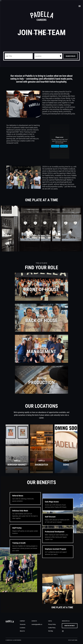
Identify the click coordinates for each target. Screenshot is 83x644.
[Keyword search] (19, 56)
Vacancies (23, 624)
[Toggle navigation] (80, 6)
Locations (22, 628)
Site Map (51, 631)
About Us (22, 631)
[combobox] (35, 56)
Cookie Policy (52, 628)
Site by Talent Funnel (73, 640)
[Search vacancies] (70, 56)
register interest (70, 626)
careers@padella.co (37, 624)
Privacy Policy (52, 624)
